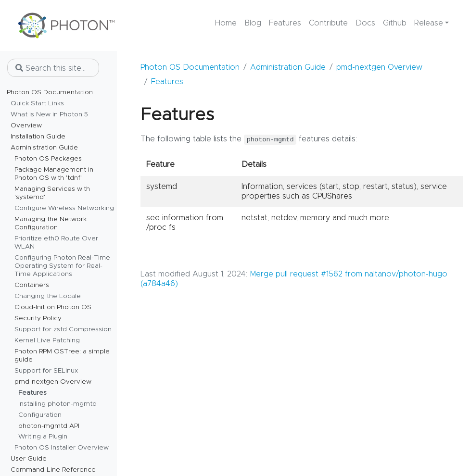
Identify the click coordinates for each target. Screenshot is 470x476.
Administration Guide (288, 67)
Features (167, 82)
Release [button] (429, 23)
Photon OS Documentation (190, 67)
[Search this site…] (53, 68)
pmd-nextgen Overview (379, 67)
